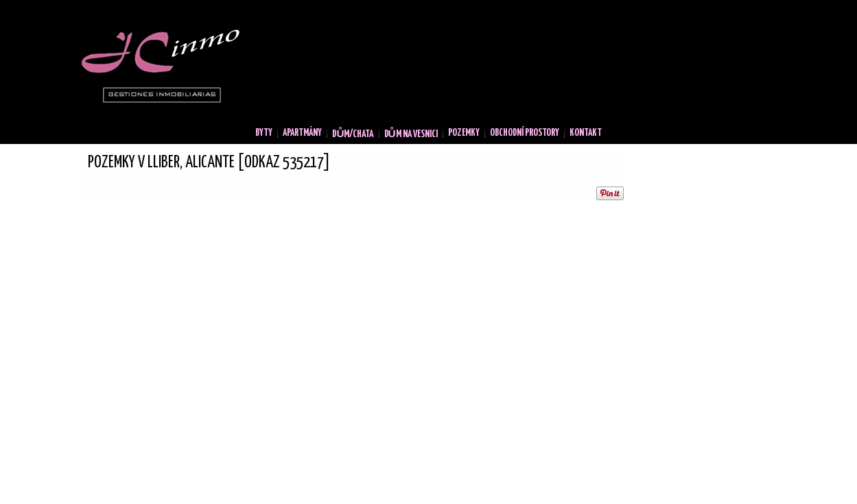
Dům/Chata (353, 134)
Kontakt (586, 133)
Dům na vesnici (411, 134)
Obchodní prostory (525, 133)
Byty (264, 133)
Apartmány (302, 133)
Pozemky (464, 133)
